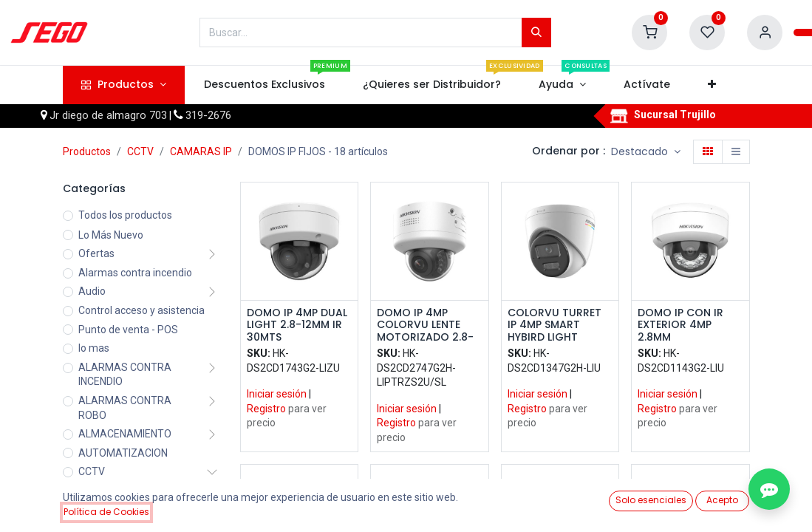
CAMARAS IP (201, 151)
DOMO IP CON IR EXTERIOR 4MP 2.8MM (680, 325)
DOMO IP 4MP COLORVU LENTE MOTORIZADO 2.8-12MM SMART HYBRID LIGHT (425, 325)
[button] (712, 85)
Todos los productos (125, 215)
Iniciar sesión (277, 394)
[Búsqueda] (536, 33)
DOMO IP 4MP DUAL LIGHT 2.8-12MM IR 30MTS (297, 325)
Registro (266, 409)
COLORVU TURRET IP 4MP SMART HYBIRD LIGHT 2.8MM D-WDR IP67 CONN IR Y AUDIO (557, 325)
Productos (87, 151)
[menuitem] (264, 85)
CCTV (140, 151)
